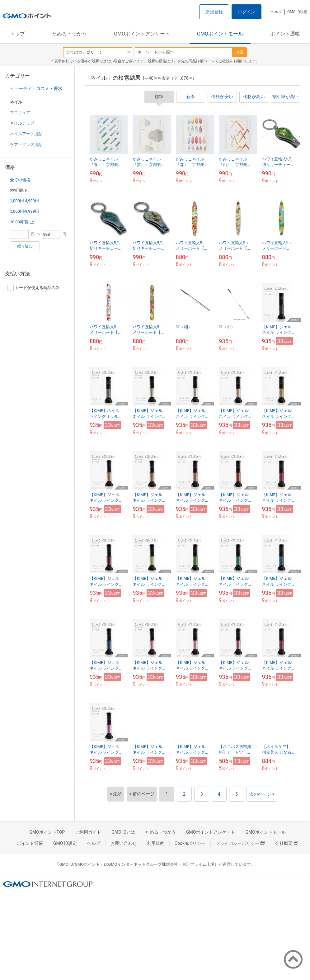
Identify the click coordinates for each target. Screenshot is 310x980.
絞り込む (25, 246)
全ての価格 (20, 180)
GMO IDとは (123, 832)
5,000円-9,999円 (24, 211)
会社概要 (287, 843)
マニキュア (20, 113)
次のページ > (262, 794)
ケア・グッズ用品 (26, 145)
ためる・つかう (69, 34)
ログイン (247, 12)
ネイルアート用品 (26, 134)
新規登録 (214, 12)
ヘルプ (276, 12)
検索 (239, 52)
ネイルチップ (22, 123)
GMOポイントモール (220, 34)
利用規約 (156, 843)
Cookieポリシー (190, 843)
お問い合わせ (124, 843)
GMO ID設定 (297, 12)
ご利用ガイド (88, 832)
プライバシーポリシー (240, 843)
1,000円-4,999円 (24, 201)
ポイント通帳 (285, 34)
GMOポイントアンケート (142, 34)
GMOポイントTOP (47, 832)
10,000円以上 (22, 222)
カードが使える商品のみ (33, 288)
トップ (17, 34)
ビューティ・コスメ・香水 (36, 88)
